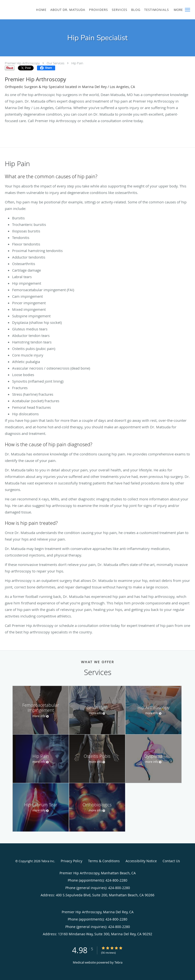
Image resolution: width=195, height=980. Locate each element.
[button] (187, 10)
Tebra (118, 962)
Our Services (56, 63)
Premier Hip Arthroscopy (22, 63)
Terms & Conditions (104, 861)
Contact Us (171, 861)
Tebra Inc (48, 861)
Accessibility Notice (141, 861)
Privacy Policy (71, 861)
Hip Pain (77, 63)
